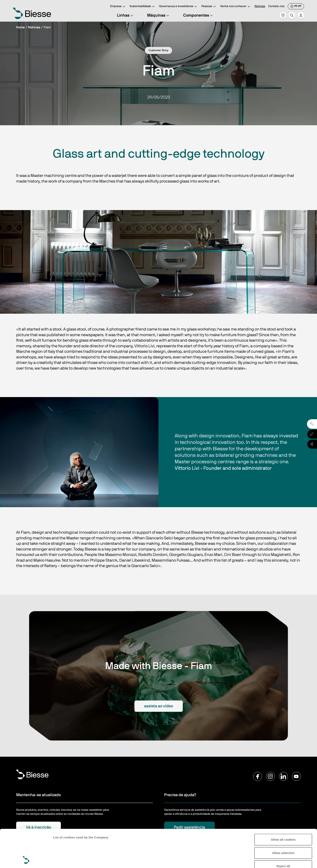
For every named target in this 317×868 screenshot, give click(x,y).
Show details (62, 860)
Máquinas (159, 15)
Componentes (199, 15)
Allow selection (283, 817)
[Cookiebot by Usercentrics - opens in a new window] (26, 860)
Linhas (126, 15)
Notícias (260, 6)
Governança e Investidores (179, 7)
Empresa (118, 7)
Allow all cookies (283, 804)
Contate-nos (276, 6)
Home (20, 27)
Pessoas (209, 7)
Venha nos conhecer (236, 7)
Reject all (283, 831)
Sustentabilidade (143, 7)
